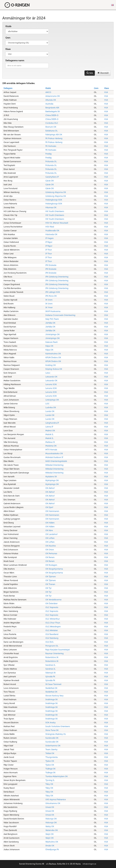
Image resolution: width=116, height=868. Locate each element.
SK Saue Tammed (53, 684)
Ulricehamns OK (53, 803)
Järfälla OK (50, 323)
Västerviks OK (52, 830)
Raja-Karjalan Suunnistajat (58, 650)
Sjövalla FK (50, 677)
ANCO (48, 92)
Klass (8, 49)
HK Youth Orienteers (55, 211)
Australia (49, 104)
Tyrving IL (50, 780)
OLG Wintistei (52, 630)
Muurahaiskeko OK (54, 453)
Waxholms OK (52, 842)
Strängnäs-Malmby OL (56, 734)
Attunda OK (51, 100)
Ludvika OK (51, 407)
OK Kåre (49, 530)
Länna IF (49, 427)
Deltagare (8, 88)
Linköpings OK (52, 400)
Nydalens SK (51, 477)
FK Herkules (51, 146)
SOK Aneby (51, 723)
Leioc (48, 373)
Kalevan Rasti (51, 342)
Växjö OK (50, 834)
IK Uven (49, 300)
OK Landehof (51, 534)
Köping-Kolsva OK (54, 369)
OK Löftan (50, 538)
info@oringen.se (89, 864)
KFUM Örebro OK (53, 357)
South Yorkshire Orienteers (58, 726)
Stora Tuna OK (52, 730)
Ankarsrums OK (53, 96)
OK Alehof (50, 488)
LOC (47, 404)
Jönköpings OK (53, 334)
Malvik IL (49, 434)
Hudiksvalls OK (52, 231)
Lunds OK (50, 411)
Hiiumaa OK (51, 207)
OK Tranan (50, 584)
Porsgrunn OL (52, 646)
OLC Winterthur (53, 619)
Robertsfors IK (52, 657)
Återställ (103, 73)
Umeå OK (50, 807)
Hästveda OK (51, 234)
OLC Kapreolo (52, 607)
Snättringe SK (52, 699)
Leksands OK (51, 377)
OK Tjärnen (51, 577)
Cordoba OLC (52, 123)
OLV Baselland (52, 634)
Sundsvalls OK (52, 738)
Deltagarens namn (15, 61)
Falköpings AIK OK (54, 135)
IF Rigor (49, 242)
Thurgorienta (52, 757)
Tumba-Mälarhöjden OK (57, 776)
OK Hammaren (52, 511)
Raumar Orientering (55, 653)
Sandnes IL (50, 665)
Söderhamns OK (53, 746)
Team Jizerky (51, 749)
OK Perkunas (51, 553)
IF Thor (49, 250)
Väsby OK (50, 826)
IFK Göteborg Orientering (57, 277)
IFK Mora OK (51, 296)
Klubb (8, 26)
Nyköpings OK (52, 480)
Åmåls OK (50, 846)
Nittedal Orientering (54, 465)
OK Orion (50, 550)
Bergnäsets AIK (52, 108)
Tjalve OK (50, 761)
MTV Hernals (51, 450)
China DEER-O (52, 115)
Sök (90, 73)
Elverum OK (51, 127)
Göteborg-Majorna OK (56, 192)
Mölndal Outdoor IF (54, 457)
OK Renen (50, 557)
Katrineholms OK (53, 354)
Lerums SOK (51, 384)
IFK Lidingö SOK (53, 292)
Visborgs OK (51, 819)
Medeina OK (51, 446)
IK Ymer (49, 307)
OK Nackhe (51, 546)
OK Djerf (49, 507)
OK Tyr (49, 588)
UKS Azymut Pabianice (56, 799)
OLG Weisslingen (53, 627)
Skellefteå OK (51, 688)
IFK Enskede (51, 265)
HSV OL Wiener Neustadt (57, 223)
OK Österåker (52, 603)
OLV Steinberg (52, 638)
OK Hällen (50, 523)
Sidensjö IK (51, 673)
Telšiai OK (50, 753)
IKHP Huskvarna (53, 311)
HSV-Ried (50, 227)
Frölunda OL (51, 161)
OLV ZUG (49, 642)
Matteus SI (50, 442)
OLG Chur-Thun (53, 623)
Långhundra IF (52, 423)
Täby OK (49, 784)
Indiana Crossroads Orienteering (60, 315)
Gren (8, 38)
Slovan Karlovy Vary (54, 696)
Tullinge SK (50, 769)
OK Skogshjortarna (54, 569)
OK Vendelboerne (53, 600)
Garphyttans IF (52, 177)
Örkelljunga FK (52, 849)
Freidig (49, 154)
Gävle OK (50, 181)
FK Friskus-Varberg (54, 138)
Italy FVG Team (52, 319)
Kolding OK (51, 365)
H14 (106, 92)
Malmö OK (50, 431)
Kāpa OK (49, 346)
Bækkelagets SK (53, 111)
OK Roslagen (51, 565)
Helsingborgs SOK (54, 200)
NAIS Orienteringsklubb (56, 461)
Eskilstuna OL (52, 131)
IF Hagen (50, 238)
